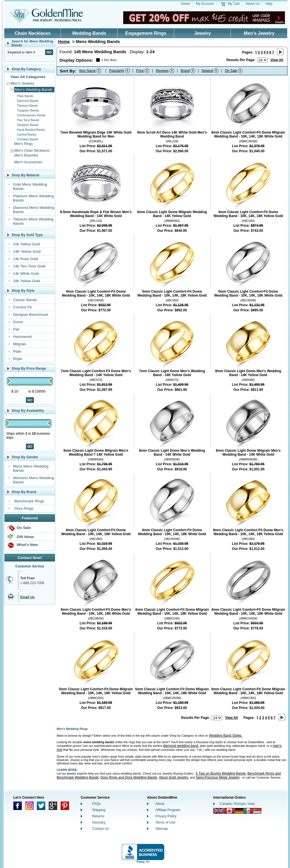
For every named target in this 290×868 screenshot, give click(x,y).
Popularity (117, 71)
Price (140, 71)
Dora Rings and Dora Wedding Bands (129, 777)
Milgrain (20, 344)
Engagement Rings (146, 33)
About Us (252, 4)
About (160, 804)
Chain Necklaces (32, 33)
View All (277, 60)
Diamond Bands (28, 101)
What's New (27, 545)
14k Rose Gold (25, 259)
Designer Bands (28, 125)
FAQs (96, 804)
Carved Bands (27, 134)
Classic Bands (25, 300)
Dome (18, 322)
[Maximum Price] (41, 391)
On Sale (24, 528)
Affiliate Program (168, 810)
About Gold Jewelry (174, 777)
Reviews (162, 71)
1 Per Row (109, 60)
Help (269, 4)
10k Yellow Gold (26, 244)
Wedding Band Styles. (226, 736)
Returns (98, 816)
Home (185, 4)
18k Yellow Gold (26, 281)
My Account (205, 4)
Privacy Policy (166, 816)
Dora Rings (24, 508)
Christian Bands (28, 139)
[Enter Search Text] (25, 52)
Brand (185, 71)
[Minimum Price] (20, 391)
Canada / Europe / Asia (237, 804)
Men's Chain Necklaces (32, 151)
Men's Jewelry (259, 33)
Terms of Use (166, 822)
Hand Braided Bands (31, 130)
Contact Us (100, 829)
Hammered (22, 337)
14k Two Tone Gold (29, 266)
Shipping (99, 810)
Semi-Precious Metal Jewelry (218, 777)
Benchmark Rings (29, 501)
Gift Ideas (25, 537)
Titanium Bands (27, 106)
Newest (207, 71)
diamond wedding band (181, 746)
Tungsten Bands (28, 110)
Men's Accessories (28, 162)
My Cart (234, 4)
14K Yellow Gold (27, 251)
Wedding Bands (89, 33)
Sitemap (162, 829)
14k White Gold (26, 274)
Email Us (27, 597)
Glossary (99, 822)
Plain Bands (25, 96)
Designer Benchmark (31, 315)
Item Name (87, 71)
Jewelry (203, 33)
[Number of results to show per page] (262, 60)
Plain (17, 351)
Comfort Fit (22, 307)
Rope (18, 359)
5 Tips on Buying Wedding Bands (221, 773)
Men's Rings (24, 144)
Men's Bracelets (26, 155)
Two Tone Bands (28, 120)
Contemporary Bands (31, 115)
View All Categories (28, 77)
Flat (16, 329)
